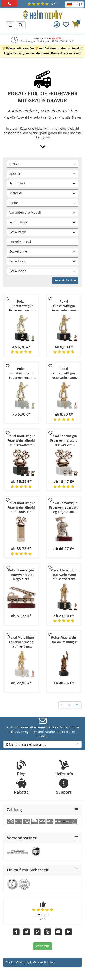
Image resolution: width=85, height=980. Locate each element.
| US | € (75, 4)
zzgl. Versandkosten (40, 962)
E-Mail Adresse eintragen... (42, 744)
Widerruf (43, 946)
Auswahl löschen (65, 280)
